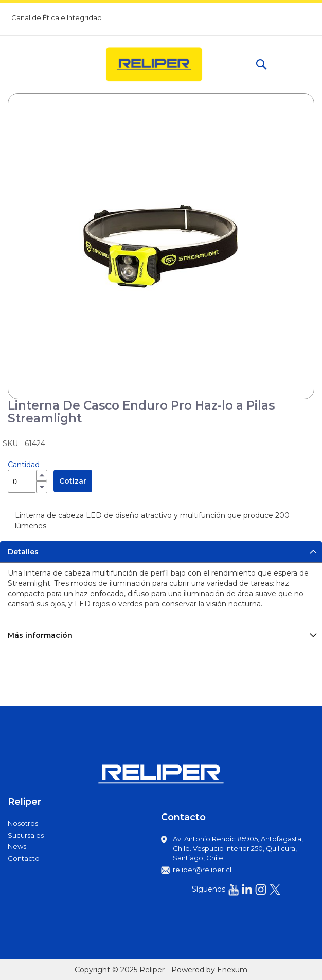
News (17, 846)
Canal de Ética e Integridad (57, 17)
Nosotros (23, 823)
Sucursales (26, 835)
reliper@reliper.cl (202, 870)
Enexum (232, 970)
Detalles (23, 552)
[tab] (161, 552)
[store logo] (163, 64)
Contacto (24, 858)
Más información (40, 635)
